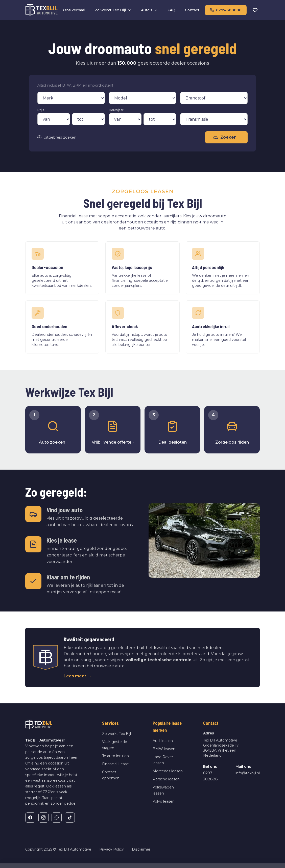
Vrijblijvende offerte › (113, 442)
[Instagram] (43, 818)
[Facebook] (30, 818)
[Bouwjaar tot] (160, 119)
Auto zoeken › (53, 442)
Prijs (41, 110)
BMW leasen (164, 749)
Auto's (149, 10)
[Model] (143, 98)
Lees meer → (78, 676)
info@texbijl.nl (248, 773)
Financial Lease (115, 764)
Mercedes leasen (168, 771)
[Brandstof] (214, 98)
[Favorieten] (255, 10)
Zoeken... (226, 137)
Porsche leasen (166, 779)
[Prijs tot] (88, 119)
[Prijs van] (54, 119)
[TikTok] (70, 818)
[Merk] (71, 98)
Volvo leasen (164, 801)
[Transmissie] (214, 119)
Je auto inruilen (115, 756)
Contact (192, 10)
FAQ (171, 10)
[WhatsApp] (57, 818)
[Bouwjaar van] (125, 119)
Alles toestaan (261, 854)
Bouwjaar (116, 110)
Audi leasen (163, 741)
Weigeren (225, 854)
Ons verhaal (74, 10)
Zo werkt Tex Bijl (113, 10)
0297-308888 (226, 10)
